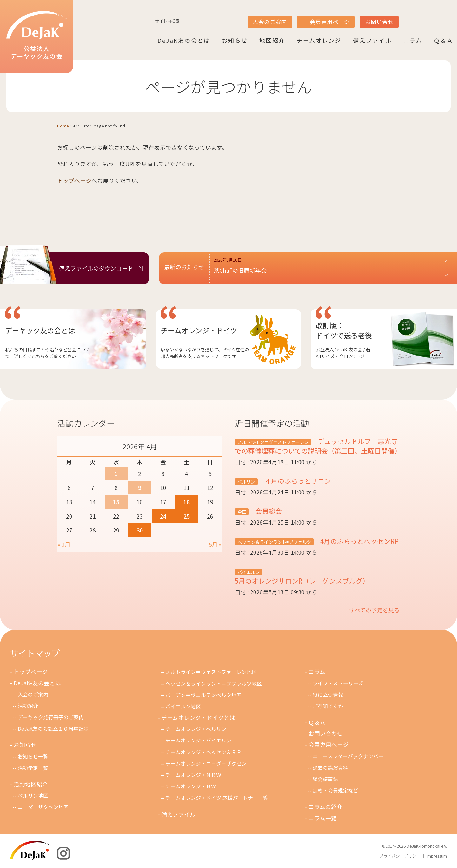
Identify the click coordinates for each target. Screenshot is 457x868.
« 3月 (64, 544)
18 (187, 502)
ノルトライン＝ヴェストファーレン (273, 442)
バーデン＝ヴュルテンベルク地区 (203, 695)
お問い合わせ (326, 733)
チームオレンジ (319, 40)
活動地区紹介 (31, 784)
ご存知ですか (328, 706)
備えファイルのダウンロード (96, 268)
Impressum (437, 856)
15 (116, 502)
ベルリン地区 (33, 796)
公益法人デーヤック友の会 (36, 36)
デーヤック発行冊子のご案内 (51, 717)
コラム (413, 40)
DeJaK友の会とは (184, 40)
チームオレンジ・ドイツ (199, 330)
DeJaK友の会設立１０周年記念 (53, 729)
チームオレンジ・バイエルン (198, 740)
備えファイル (372, 40)
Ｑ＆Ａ (444, 40)
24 (163, 516)
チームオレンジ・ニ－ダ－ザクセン (206, 764)
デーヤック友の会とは (40, 330)
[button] (331, 268)
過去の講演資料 (330, 768)
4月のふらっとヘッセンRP (359, 541)
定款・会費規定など (335, 790)
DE (431, 16)
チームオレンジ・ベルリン (196, 729)
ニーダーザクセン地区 (43, 807)
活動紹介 (28, 706)
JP (407, 16)
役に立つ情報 (328, 695)
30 (140, 530)
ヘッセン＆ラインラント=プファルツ (274, 542)
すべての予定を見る (374, 610)
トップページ (74, 181)
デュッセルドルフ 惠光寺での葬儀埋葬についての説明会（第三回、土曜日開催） (318, 446)
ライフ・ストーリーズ (338, 683)
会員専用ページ (330, 22)
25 (187, 516)
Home (63, 126)
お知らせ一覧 (33, 757)
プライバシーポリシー (400, 856)
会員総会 (268, 511)
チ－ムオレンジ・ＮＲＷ (193, 775)
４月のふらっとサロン (297, 481)
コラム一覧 (323, 818)
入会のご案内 (270, 22)
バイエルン (248, 572)
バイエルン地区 (183, 706)
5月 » (215, 544)
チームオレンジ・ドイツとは (198, 718)
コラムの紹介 (325, 807)
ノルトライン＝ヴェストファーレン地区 (211, 672)
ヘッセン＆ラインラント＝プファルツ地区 (214, 684)
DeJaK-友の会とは (37, 683)
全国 (242, 512)
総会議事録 (325, 779)
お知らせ (235, 40)
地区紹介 (272, 40)
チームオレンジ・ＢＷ (191, 786)
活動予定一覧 (33, 768)
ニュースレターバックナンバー (348, 756)
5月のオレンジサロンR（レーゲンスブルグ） (302, 581)
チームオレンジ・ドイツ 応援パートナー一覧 (217, 798)
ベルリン (246, 482)
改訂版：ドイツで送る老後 (344, 330)
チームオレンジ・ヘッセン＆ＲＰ (203, 752)
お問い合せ (379, 22)
